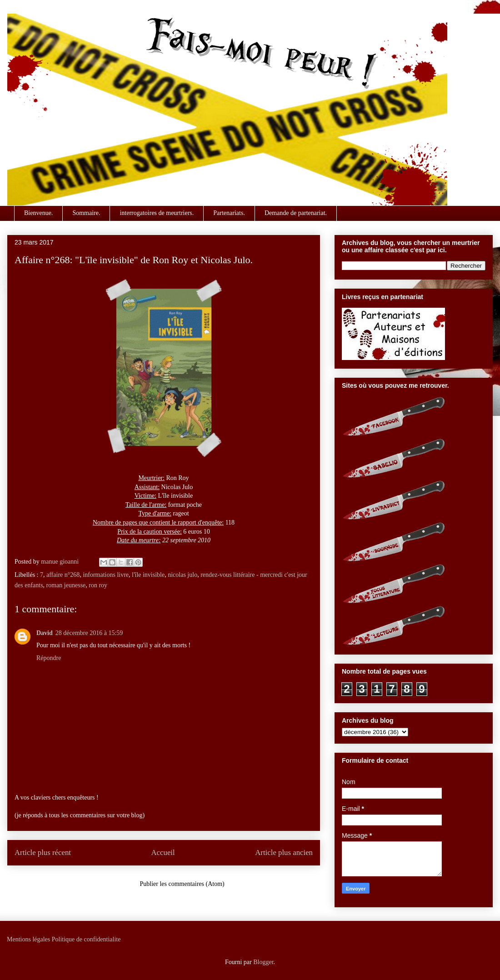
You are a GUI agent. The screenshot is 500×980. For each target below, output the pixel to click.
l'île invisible (148, 575)
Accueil (163, 852)
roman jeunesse (66, 585)
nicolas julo (182, 575)
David (45, 633)
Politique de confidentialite (86, 939)
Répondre (49, 658)
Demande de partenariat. (296, 213)
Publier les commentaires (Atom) (182, 884)
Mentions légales (28, 939)
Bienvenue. (38, 213)
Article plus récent (43, 852)
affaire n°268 (63, 575)
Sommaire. (86, 213)
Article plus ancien (284, 852)
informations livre (106, 575)
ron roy (98, 585)
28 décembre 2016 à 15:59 (89, 633)
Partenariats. (229, 213)
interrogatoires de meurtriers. (157, 213)
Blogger (263, 962)
